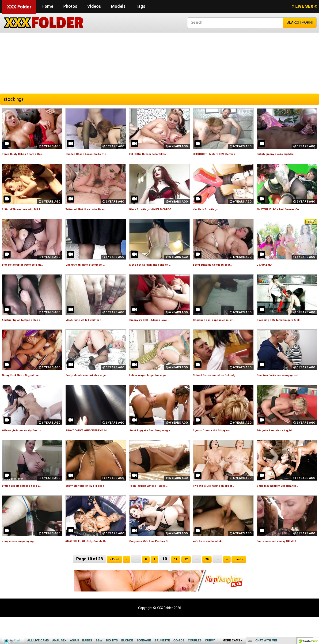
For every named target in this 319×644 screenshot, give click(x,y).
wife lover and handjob (213, 562)
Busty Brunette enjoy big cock (92, 507)
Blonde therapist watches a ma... (31, 275)
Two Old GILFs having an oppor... (221, 507)
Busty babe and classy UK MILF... (285, 562)
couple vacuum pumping (23, 562)
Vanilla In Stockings (210, 214)
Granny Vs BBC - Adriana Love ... (158, 330)
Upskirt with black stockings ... (92, 275)
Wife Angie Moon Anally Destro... (31, 446)
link (315, 571)
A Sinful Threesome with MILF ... (30, 214)
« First (109, 586)
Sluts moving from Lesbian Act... (285, 507)
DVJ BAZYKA (268, 275)
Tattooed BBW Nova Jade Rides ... (95, 214)
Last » (244, 586)
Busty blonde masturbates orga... (95, 391)
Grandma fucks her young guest (285, 391)
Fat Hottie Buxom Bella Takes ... (157, 154)
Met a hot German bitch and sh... (158, 275)
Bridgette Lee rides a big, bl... (283, 446)
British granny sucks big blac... (283, 154)
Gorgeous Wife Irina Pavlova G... (158, 562)
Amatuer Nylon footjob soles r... (30, 330)
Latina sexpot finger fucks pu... (157, 391)
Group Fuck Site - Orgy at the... (29, 391)
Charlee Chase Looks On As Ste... (95, 154)
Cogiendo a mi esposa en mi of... (222, 330)
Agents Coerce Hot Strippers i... (221, 446)
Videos (94, 6)
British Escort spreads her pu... (29, 507)
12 (187, 586)
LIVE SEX (304, 6)
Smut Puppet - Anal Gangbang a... (158, 446)
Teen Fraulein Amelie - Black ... (156, 507)
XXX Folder (19, 7)
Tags (140, 6)
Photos (70, 6)
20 (209, 586)
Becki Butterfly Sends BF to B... (220, 275)
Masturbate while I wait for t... (92, 330)
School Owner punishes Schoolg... (223, 391)
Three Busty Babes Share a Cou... (31, 154)
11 (175, 586)
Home (47, 6)
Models (118, 6)
